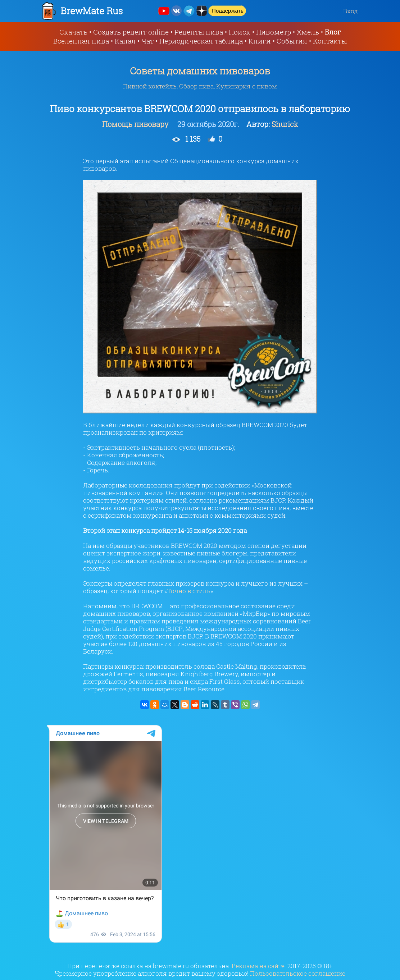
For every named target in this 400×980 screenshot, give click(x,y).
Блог (333, 32)
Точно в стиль (189, 591)
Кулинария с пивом (247, 86)
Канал (125, 41)
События (292, 41)
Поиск (240, 32)
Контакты (330, 41)
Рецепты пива (199, 32)
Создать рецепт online (131, 32)
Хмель (308, 32)
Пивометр (274, 32)
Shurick (285, 124)
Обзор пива (196, 86)
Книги (260, 41)
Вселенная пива (81, 41)
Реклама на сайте (258, 966)
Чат (147, 41)
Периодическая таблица (201, 41)
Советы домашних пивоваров (200, 71)
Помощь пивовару (136, 124)
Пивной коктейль (150, 86)
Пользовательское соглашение (298, 973)
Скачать (73, 32)
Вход (351, 11)
